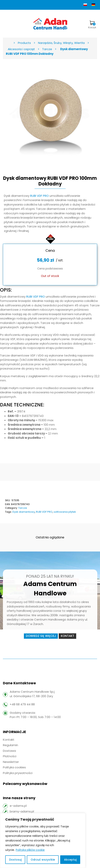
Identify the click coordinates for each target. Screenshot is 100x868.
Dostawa (9, 751)
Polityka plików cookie (30, 850)
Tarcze (23, 508)
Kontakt (67, 636)
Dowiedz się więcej (41, 636)
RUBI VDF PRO (39, 196)
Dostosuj (15, 860)
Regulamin (10, 745)
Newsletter (11, 762)
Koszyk (92, 25)
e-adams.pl (18, 806)
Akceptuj (70, 860)
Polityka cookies (14, 767)
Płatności (10, 756)
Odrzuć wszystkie (43, 860)
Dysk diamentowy (24, 512)
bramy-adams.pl (22, 811)
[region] (43, 841)
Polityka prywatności (18, 773)
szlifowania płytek (65, 512)
